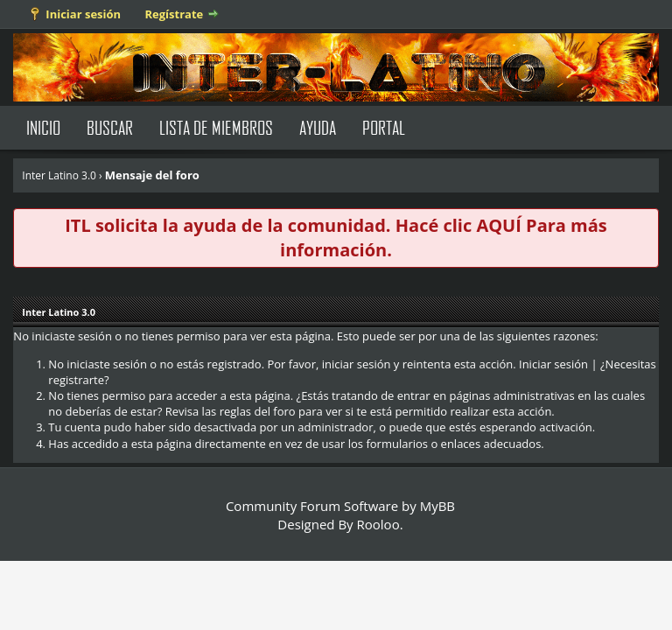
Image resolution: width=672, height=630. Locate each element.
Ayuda (318, 127)
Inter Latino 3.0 (59, 175)
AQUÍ (498, 225)
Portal (384, 127)
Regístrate (175, 14)
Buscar (110, 127)
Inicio (43, 127)
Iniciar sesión (83, 14)
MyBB (437, 506)
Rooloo (378, 524)
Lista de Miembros (216, 127)
